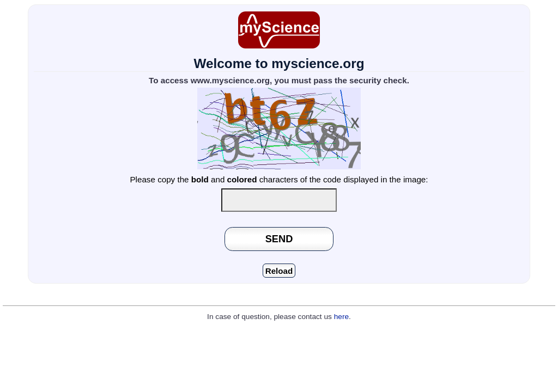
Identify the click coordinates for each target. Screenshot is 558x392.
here (341, 317)
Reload (279, 271)
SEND (279, 239)
